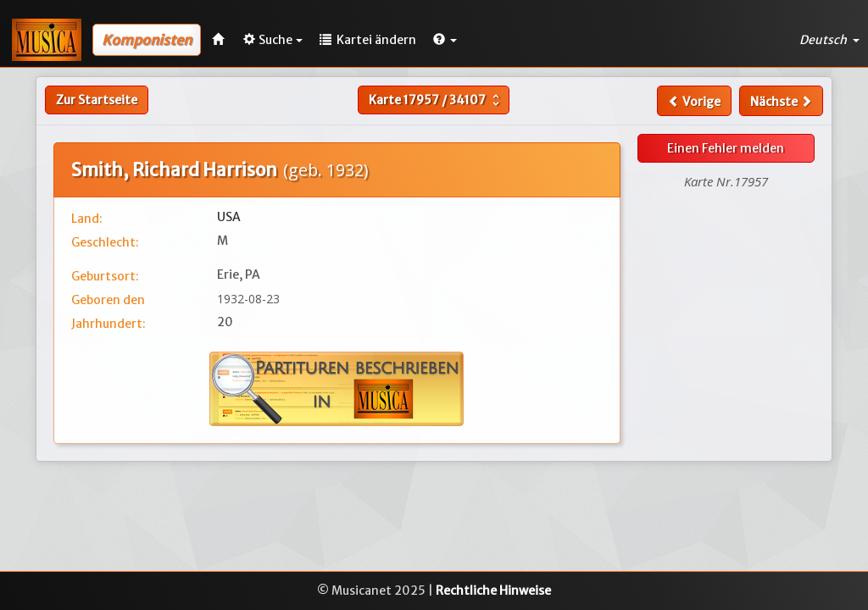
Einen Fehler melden (726, 148)
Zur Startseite (97, 100)
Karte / (436, 100)
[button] (445, 40)
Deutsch (829, 40)
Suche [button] (273, 40)
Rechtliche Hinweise (493, 591)
